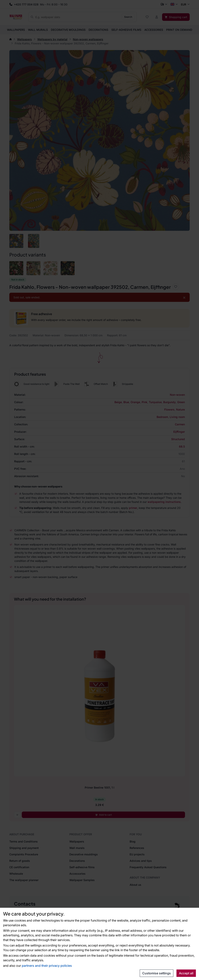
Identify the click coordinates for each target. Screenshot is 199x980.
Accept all (186, 973)
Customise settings (157, 973)
